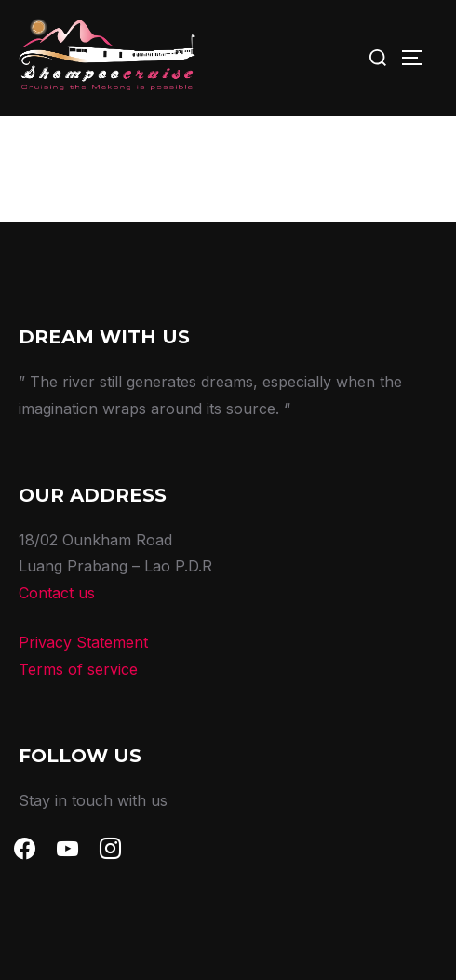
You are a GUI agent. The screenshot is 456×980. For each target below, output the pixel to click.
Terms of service (78, 669)
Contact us (57, 593)
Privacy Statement (83, 642)
